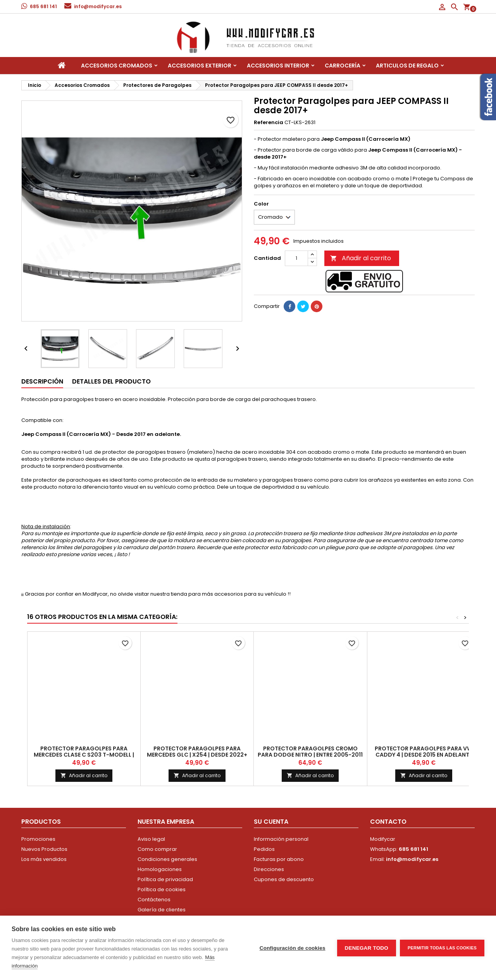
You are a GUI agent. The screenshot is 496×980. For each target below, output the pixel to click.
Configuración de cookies (293, 948)
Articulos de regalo (407, 66)
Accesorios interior (278, 66)
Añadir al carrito (361, 258)
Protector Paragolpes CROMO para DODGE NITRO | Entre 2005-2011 (310, 752)
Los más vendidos (44, 859)
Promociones (38, 839)
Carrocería (343, 66)
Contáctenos (154, 900)
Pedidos (264, 849)
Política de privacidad (165, 879)
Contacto (388, 822)
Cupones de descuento (284, 879)
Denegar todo (367, 948)
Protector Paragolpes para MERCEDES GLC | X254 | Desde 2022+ (197, 752)
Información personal (281, 839)
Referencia (269, 123)
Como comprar (157, 849)
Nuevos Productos (44, 849)
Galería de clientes (162, 910)
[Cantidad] (296, 258)
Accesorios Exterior (200, 66)
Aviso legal (151, 839)
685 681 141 (43, 6)
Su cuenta (271, 822)
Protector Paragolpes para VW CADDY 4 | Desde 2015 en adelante (424, 752)
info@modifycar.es (98, 6)
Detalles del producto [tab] (111, 381)
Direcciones (269, 869)
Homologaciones (160, 869)
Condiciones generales (167, 859)
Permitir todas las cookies (442, 948)
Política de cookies (162, 889)
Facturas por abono (279, 859)
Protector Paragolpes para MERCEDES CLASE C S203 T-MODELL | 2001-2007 (84, 755)
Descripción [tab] (42, 381)
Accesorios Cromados (117, 66)
